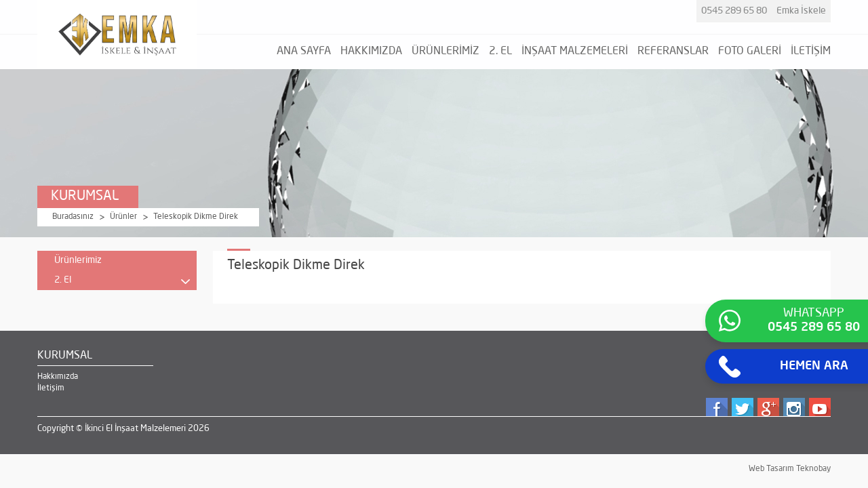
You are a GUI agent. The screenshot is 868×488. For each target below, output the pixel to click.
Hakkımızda (58, 377)
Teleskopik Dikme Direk (196, 217)
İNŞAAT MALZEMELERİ (575, 52)
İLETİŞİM (811, 52)
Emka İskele (801, 11)
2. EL (500, 52)
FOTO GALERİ (750, 52)
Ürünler (123, 217)
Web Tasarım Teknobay (790, 469)
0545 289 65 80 (734, 11)
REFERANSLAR (673, 52)
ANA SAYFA (304, 52)
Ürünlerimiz (78, 260)
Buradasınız (73, 217)
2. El (122, 282)
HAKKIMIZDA (371, 52)
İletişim (51, 388)
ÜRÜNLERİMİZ (446, 52)
